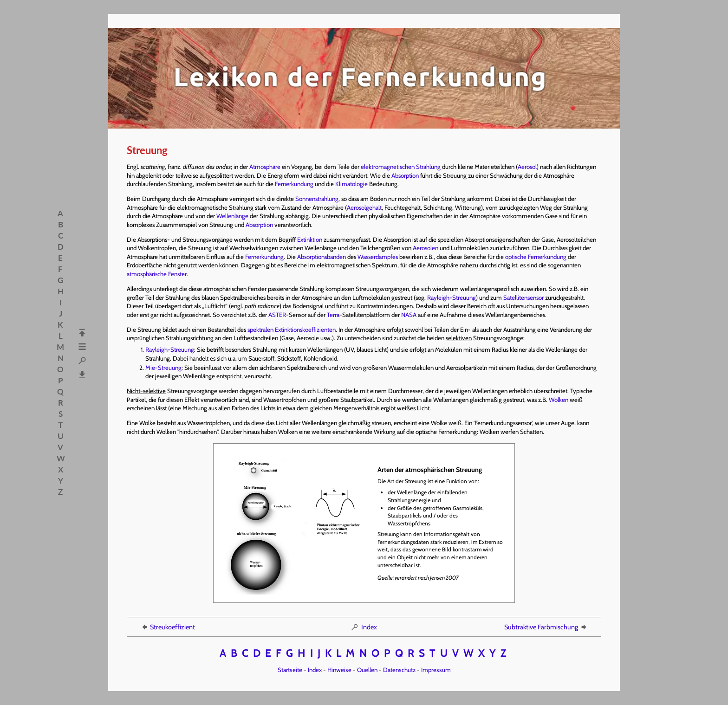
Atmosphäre (265, 167)
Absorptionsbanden (322, 257)
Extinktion (310, 239)
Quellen (367, 670)
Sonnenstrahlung (317, 199)
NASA (409, 315)
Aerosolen (426, 248)
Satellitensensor (523, 298)
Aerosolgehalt (364, 207)
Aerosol (527, 167)
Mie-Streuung (163, 368)
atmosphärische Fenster (157, 274)
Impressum (436, 670)
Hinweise (339, 670)
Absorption (405, 175)
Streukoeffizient (168, 627)
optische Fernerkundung (536, 257)
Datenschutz (399, 670)
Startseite (290, 670)
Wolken (559, 400)
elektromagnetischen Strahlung (401, 167)
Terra (333, 315)
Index (364, 627)
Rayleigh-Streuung (452, 298)
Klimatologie (351, 184)
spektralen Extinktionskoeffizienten (292, 330)
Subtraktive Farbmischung (546, 627)
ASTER (277, 315)
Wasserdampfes (378, 257)
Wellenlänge (232, 216)
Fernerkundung (294, 184)
